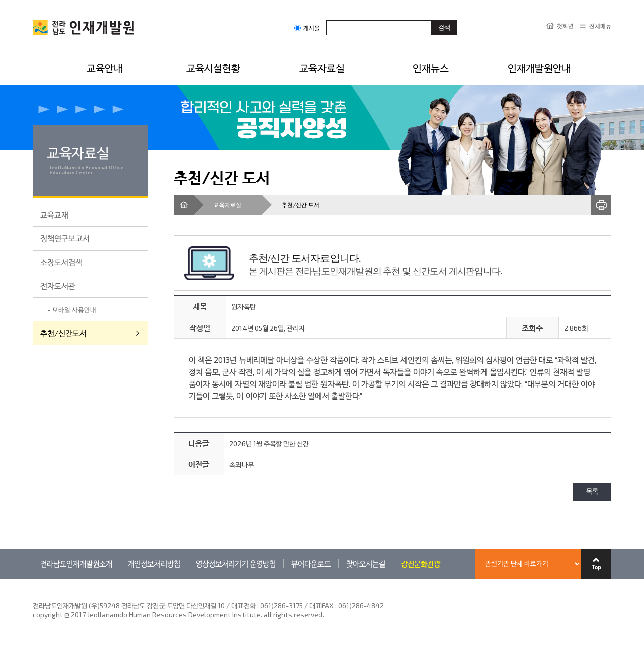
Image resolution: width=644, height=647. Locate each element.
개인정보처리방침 (154, 563)
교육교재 (54, 215)
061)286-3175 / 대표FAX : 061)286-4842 (322, 605)
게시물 (307, 28)
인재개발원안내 (539, 68)
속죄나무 (242, 465)
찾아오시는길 (366, 563)
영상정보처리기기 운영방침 (236, 563)
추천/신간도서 (63, 333)
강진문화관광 (421, 563)
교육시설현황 (213, 68)
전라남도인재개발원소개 (76, 563)
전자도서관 (58, 286)
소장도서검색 (61, 262)
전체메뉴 (600, 26)
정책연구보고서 (65, 238)
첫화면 (565, 26)
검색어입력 (326, 20)
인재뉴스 (431, 68)
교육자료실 (322, 68)
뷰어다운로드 (311, 563)
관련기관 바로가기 (33, 578)
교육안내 (105, 68)
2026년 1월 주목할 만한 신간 (269, 443)
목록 (592, 492)
